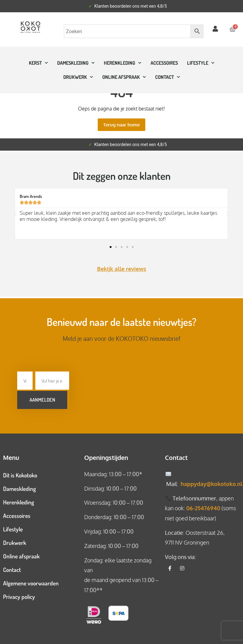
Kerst (38, 63)
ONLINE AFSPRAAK (124, 77)
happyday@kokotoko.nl (212, 482)
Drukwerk (78, 77)
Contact (12, 567)
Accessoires (164, 63)
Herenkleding (123, 63)
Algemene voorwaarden (31, 581)
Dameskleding (76, 63)
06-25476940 (203, 506)
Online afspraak (21, 554)
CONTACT (168, 77)
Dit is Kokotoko (20, 473)
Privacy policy (19, 594)
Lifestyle (201, 63)
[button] (15, 214)
